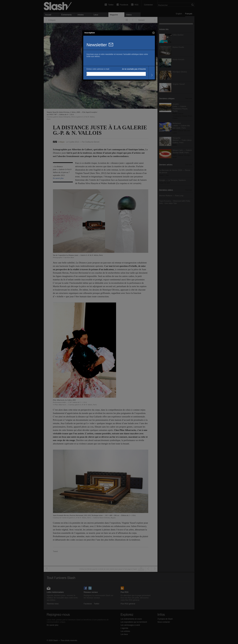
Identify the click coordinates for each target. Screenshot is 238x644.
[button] (153, 33)
